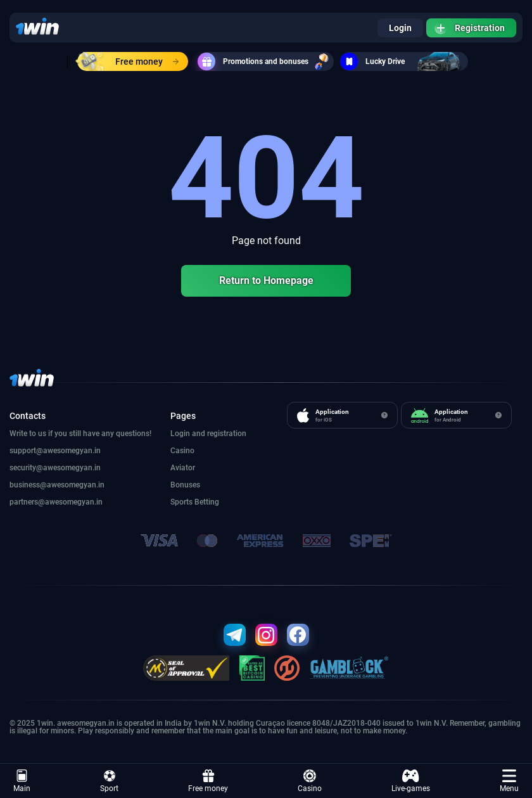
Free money (128, 61)
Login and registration (208, 434)
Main (22, 781)
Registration (470, 28)
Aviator (183, 468)
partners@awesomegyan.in (56, 502)
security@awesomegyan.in (55, 468)
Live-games (411, 781)
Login (400, 28)
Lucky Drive (404, 61)
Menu (509, 781)
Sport (109, 781)
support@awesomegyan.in (55, 451)
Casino (310, 781)
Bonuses (185, 485)
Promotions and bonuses (266, 61)
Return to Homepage (266, 280)
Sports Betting (195, 502)
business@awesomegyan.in (57, 485)
